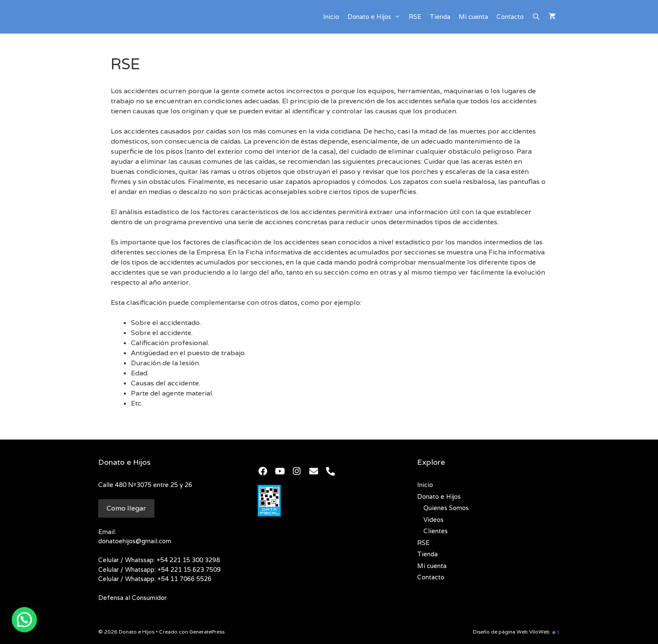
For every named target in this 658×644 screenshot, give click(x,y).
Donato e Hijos (376, 17)
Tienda (440, 17)
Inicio (331, 17)
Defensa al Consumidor (132, 598)
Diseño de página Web (500, 632)
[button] (24, 620)
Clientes (436, 531)
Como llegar (126, 508)
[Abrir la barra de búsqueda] (536, 17)
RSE (415, 17)
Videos (433, 520)
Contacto (510, 17)
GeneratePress (207, 632)
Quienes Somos (446, 508)
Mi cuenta (473, 17)
